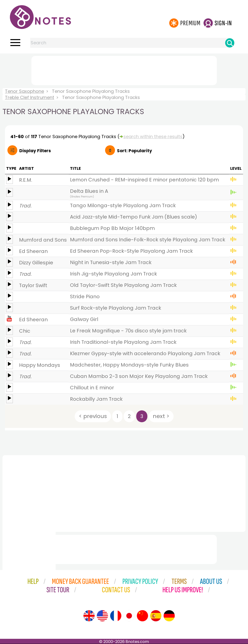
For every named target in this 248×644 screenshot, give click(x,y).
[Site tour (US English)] (102, 616)
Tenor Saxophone (24, 91)
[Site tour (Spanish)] (156, 616)
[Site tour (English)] (89, 616)
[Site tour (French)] (116, 616)
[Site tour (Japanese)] (129, 616)
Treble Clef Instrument (30, 97)
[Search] (230, 43)
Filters (35, 151)
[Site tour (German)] (169, 616)
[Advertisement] (124, 70)
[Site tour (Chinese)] (142, 616)
